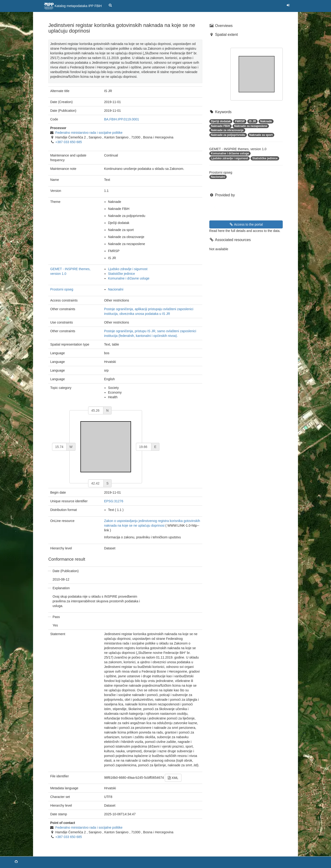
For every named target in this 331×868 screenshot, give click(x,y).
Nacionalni (116, 289)
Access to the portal (246, 224)
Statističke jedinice (122, 274)
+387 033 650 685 (69, 142)
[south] (96, 483)
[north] (96, 410)
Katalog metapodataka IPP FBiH (73, 6)
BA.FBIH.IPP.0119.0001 (122, 119)
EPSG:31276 (114, 501)
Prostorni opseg (62, 289)
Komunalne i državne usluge (129, 278)
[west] (59, 447)
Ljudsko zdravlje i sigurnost (128, 269)
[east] (144, 447)
